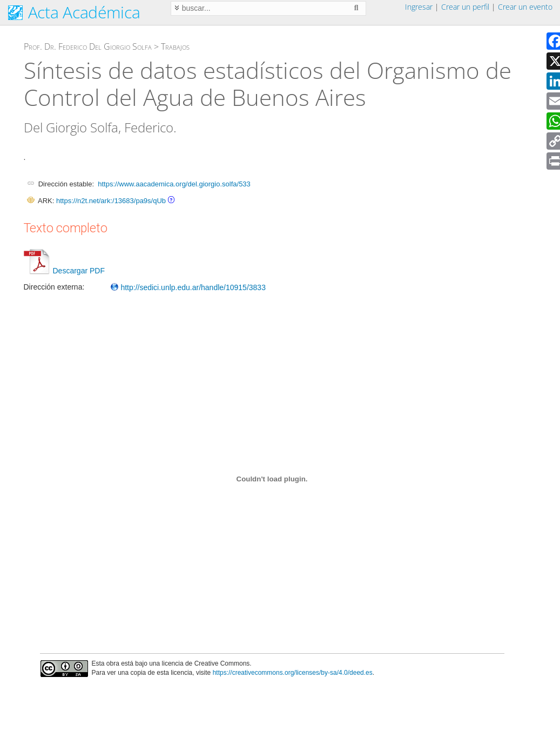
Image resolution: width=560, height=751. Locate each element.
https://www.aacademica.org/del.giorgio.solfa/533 (174, 184)
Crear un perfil (465, 7)
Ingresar (419, 7)
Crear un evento (525, 7)
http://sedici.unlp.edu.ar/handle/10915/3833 (188, 287)
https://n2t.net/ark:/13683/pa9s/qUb (111, 201)
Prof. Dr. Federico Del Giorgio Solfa (88, 46)
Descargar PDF (64, 271)
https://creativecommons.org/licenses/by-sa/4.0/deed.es (293, 673)
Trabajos (175, 46)
